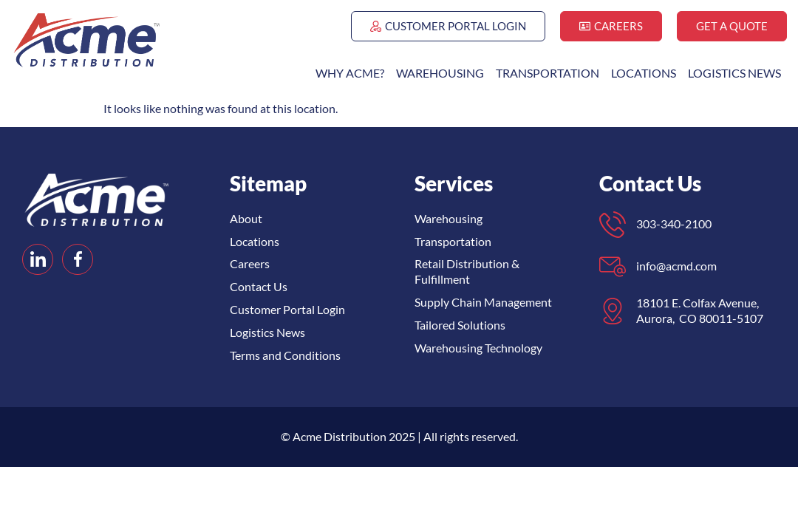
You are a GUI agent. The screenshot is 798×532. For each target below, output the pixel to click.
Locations (644, 73)
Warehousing (440, 73)
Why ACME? (350, 73)
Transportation (548, 73)
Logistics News (734, 73)
